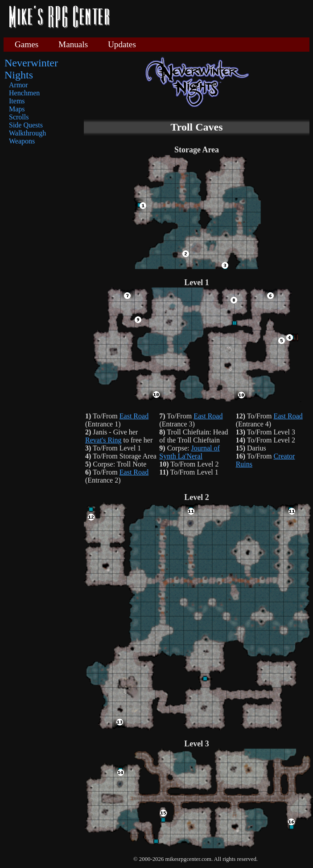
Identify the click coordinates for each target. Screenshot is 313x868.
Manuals (73, 44)
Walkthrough (27, 133)
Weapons (22, 141)
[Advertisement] (201, 45)
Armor (19, 85)
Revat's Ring (103, 440)
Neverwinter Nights (31, 69)
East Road (134, 416)
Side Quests (26, 125)
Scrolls (19, 117)
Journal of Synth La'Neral (189, 452)
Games (27, 44)
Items (17, 101)
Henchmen (24, 93)
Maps (17, 109)
